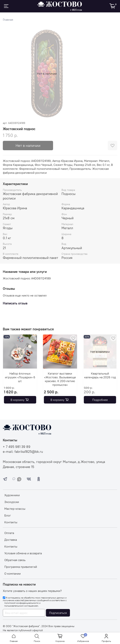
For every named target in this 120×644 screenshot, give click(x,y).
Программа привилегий (21, 567)
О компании (12, 573)
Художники (12, 495)
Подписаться (58, 613)
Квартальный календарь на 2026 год (100, 375)
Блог (8, 515)
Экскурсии (12, 502)
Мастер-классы (15, 509)
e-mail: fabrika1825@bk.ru (23, 452)
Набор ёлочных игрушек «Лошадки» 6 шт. (20, 377)
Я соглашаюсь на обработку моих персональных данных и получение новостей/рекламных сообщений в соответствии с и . (35, 602)
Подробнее (100, 400)
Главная (8, 20)
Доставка (11, 540)
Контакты (11, 522)
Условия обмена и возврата (23, 553)
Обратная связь (15, 560)
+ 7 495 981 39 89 (17, 447)
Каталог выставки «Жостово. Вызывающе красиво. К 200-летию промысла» (60, 379)
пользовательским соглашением (21, 606)
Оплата (9, 533)
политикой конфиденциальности (21, 603)
